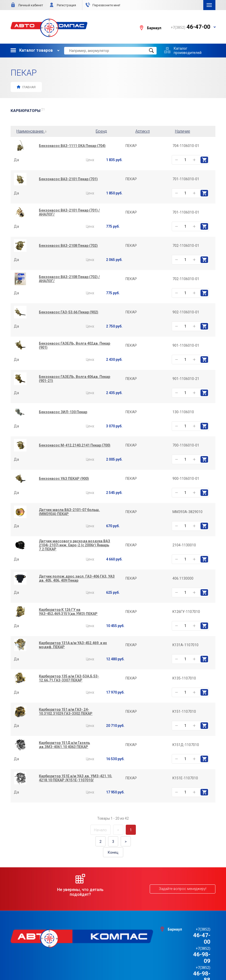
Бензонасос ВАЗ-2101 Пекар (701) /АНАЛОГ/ (69, 212)
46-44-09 (191, 948)
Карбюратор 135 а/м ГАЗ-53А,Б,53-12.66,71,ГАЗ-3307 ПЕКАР (69, 678)
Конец (113, 852)
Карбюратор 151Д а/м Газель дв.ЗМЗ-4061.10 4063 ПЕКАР (64, 745)
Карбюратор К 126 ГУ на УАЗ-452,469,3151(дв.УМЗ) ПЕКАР (68, 612)
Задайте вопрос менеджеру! (183, 889)
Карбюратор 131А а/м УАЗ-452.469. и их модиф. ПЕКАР (73, 645)
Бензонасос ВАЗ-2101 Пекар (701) (68, 179)
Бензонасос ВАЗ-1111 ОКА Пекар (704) (72, 146)
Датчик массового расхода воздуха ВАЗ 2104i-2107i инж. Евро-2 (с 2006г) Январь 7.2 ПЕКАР (74, 545)
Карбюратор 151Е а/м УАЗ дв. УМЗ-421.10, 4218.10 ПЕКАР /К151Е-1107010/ (76, 778)
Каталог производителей (188, 50)
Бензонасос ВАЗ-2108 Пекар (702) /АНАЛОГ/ (69, 279)
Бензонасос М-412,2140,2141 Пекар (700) (75, 445)
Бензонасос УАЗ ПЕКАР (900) (64, 479)
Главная (26, 87)
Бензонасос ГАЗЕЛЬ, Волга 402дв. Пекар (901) (74, 345)
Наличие (183, 131)
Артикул (143, 131)
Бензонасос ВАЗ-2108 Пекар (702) (68, 246)
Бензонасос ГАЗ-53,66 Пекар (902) (69, 312)
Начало (100, 830)
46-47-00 (191, 929)
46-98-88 (191, 942)
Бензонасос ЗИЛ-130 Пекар (63, 412)
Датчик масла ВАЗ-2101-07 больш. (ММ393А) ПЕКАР (69, 512)
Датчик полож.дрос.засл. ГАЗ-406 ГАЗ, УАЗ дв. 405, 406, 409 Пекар (77, 578)
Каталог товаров (32, 50)
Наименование (32, 131)
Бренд (101, 131)
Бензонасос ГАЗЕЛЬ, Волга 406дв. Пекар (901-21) (74, 379)
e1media (127, 963)
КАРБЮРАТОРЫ (28, 111)
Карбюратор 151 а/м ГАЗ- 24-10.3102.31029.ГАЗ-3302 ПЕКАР (66, 711)
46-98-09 (191, 935)
